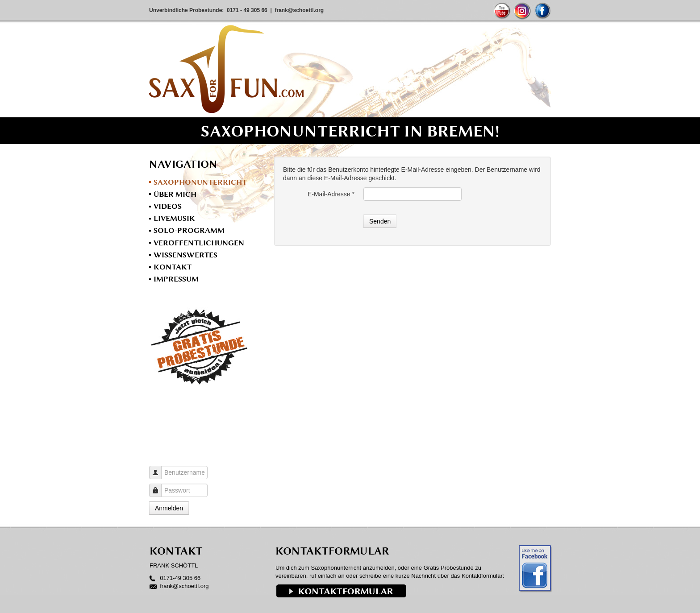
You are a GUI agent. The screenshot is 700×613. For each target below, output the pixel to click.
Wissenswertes (185, 255)
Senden (380, 221)
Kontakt (173, 267)
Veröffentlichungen (199, 243)
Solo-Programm (189, 230)
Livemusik (174, 218)
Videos (168, 206)
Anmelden (169, 508)
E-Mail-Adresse (331, 194)
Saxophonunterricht (200, 182)
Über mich (175, 194)
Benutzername (159, 468)
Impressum (176, 279)
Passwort (159, 486)
